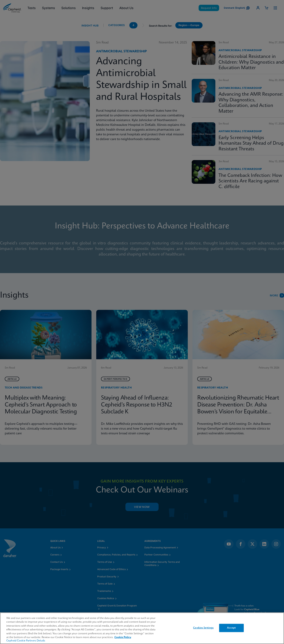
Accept (231, 628)
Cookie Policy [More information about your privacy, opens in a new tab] (123, 637)
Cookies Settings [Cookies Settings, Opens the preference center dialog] (203, 628)
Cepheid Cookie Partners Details (26, 641)
